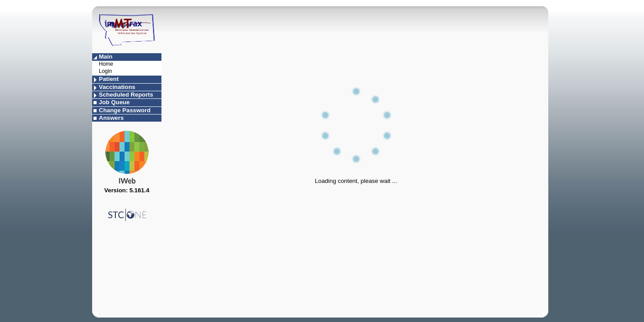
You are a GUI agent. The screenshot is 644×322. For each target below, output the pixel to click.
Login (105, 71)
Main (106, 57)
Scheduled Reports (126, 95)
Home (106, 64)
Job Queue (114, 102)
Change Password (125, 110)
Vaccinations (117, 87)
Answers (111, 118)
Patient (109, 79)
